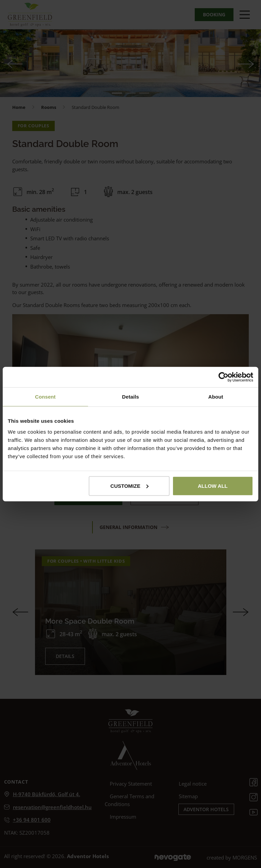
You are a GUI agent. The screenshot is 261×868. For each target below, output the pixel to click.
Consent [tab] (45, 397)
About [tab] (216, 397)
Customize (129, 486)
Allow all (213, 486)
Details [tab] (130, 397)
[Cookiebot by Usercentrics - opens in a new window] (223, 377)
